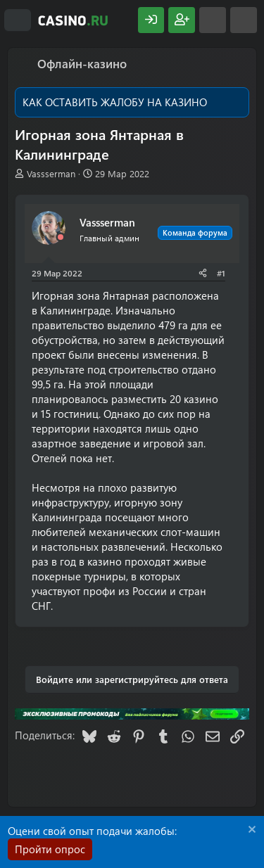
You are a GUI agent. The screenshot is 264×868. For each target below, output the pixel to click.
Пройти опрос (50, 849)
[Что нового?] (213, 20)
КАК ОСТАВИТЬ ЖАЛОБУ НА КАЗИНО (115, 102)
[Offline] (61, 237)
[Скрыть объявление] (250, 831)
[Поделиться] (203, 273)
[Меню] (18, 20)
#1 (221, 273)
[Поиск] (244, 20)
